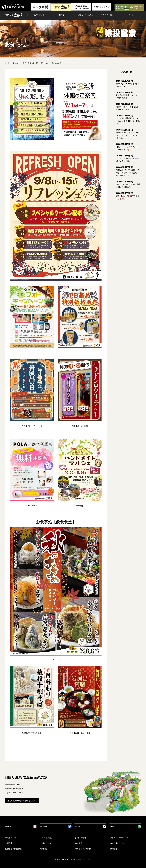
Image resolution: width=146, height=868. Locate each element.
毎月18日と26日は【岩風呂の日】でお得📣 (127, 107)
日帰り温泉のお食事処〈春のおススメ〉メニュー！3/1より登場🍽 (128, 134)
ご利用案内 (62, 15)
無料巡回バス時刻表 (83, 849)
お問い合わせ (81, 838)
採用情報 (114, 849)
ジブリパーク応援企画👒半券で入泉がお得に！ (127, 158)
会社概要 (79, 843)
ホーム (7, 63)
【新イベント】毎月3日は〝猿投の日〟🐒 (127, 147)
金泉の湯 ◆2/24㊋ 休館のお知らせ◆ (127, 84)
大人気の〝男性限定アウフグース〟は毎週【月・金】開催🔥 (128, 120)
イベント (130, 15)
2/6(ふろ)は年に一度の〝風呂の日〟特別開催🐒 (128, 184)
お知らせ (16, 63)
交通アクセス (46, 843)
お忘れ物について (117, 843)
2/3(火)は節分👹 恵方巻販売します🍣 (128, 196)
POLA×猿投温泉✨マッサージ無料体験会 (128, 95)
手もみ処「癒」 (107, 15)
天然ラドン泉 (39, 15)
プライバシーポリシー (119, 838)
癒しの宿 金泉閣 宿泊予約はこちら (22, 801)
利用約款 (44, 849)
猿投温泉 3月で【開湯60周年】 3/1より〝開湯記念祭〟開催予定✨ (128, 171)
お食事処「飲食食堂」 (85, 15)
